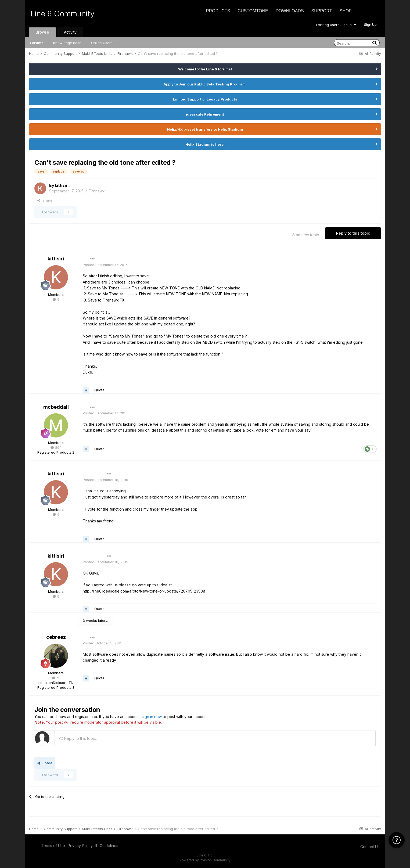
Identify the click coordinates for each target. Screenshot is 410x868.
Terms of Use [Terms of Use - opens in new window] (53, 846)
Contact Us (370, 847)
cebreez (56, 637)
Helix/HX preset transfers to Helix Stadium (205, 129)
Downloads (290, 11)
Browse (42, 32)
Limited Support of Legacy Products (205, 99)
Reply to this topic (353, 233)
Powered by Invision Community (205, 860)
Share (45, 200)
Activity (70, 32)
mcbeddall (56, 407)
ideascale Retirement (205, 114)
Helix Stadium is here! (205, 144)
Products (218, 11)
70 (56, 678)
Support (322, 11)
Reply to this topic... (79, 738)
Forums (37, 43)
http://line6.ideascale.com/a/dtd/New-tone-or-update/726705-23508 (144, 591)
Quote (99, 390)
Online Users (102, 43)
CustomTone (253, 11)
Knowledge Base (67, 43)
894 (56, 447)
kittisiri (62, 185)
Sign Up (370, 24)
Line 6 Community (62, 14)
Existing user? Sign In (336, 25)
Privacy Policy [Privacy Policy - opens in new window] (80, 846)
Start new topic (306, 235)
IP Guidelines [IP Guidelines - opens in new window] (107, 846)
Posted (105, 265)
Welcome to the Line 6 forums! (205, 69)
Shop (346, 11)
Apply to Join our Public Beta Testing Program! (205, 84)
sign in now (152, 717)
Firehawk (97, 191)
